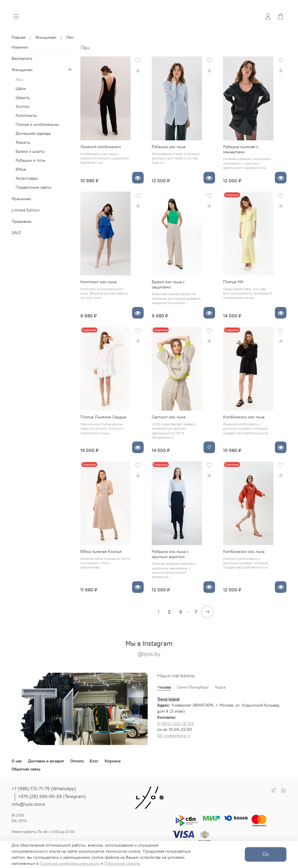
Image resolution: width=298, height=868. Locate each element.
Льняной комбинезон (101, 147)
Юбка (21, 169)
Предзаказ (22, 221)
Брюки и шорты (30, 151)
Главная (18, 37)
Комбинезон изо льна (244, 417)
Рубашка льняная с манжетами (241, 149)
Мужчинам (21, 199)
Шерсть (23, 98)
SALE (16, 233)
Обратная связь (26, 769)
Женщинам (46, 37)
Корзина (113, 761)
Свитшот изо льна (169, 417)
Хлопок (23, 106)
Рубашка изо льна (169, 147)
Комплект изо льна (98, 282)
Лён (19, 80)
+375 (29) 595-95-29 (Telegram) (52, 796)
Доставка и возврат (46, 761)
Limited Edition (26, 210)
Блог (94, 761)
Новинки (20, 47)
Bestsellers (22, 58)
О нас (17, 761)
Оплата (77, 761)
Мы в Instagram (149, 649)
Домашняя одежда (33, 133)
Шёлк (21, 89)
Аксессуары (27, 178)
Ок (266, 854)
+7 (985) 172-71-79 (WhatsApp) (44, 788)
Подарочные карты (34, 187)
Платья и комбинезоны (37, 124)
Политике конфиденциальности (70, 863)
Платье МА (233, 282)
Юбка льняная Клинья (101, 551)
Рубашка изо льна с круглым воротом (170, 554)
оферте (133, 863)
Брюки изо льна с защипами (168, 284)
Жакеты (23, 142)
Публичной (115, 863)
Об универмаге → (174, 735)
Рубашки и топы (31, 160)
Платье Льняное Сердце (103, 417)
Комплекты (26, 115)
